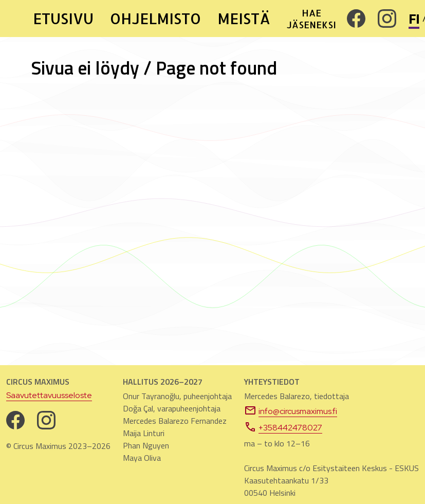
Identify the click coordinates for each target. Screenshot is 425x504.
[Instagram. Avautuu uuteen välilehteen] (387, 19)
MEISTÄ (244, 19)
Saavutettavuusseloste (49, 395)
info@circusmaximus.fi (291, 410)
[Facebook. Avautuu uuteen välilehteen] (356, 19)
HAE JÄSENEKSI (311, 19)
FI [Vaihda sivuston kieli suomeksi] (414, 19)
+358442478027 (283, 427)
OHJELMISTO (155, 19)
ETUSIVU (63, 19)
